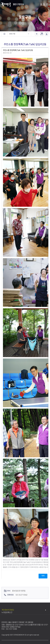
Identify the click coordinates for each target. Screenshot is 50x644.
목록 (43, 576)
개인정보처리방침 (8, 610)
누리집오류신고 (7, 613)
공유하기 (37, 34)
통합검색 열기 (44, 4)
